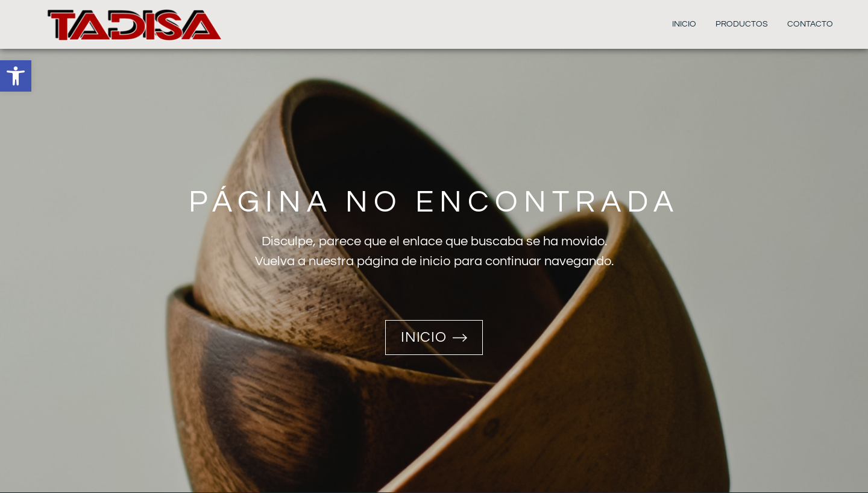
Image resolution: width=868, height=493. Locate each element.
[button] (16, 76)
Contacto (810, 24)
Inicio (684, 24)
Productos (742, 24)
